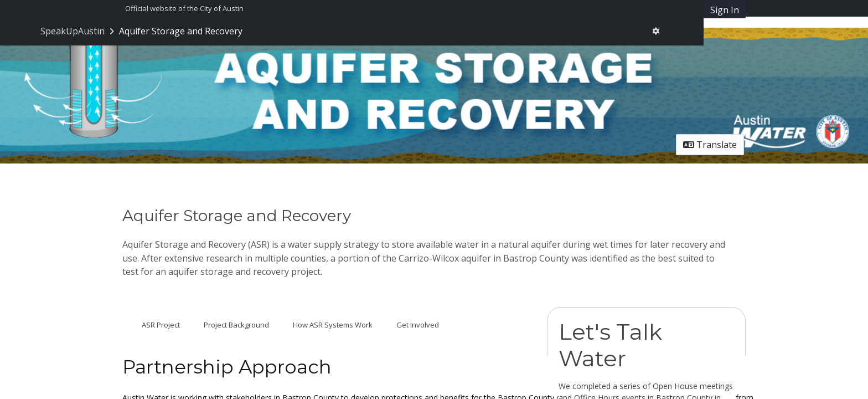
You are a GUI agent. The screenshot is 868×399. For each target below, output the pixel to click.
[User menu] (656, 31)
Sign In (725, 10)
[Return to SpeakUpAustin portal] (78, 31)
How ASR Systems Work (333, 325)
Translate (710, 145)
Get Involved (418, 325)
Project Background (236, 325)
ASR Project (161, 325)
